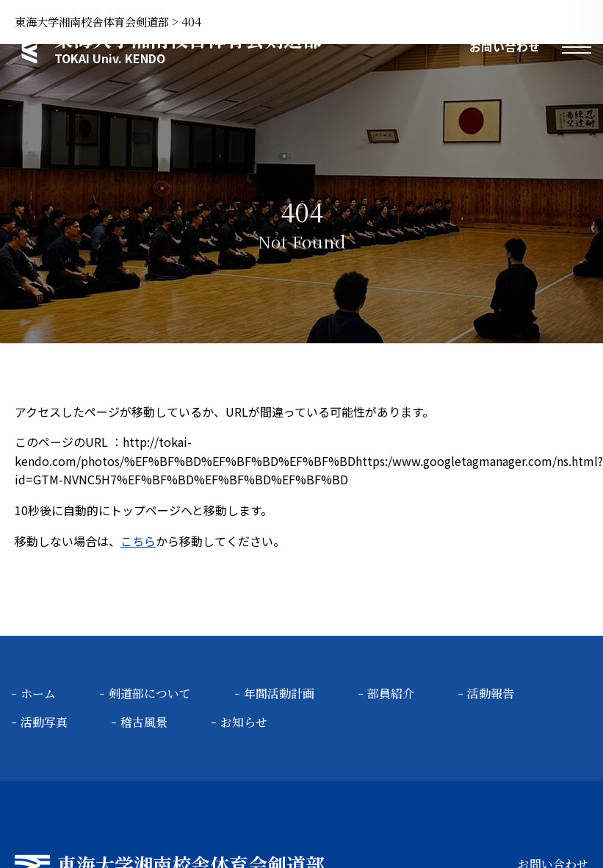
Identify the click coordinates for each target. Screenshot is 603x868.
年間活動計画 (279, 693)
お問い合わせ (505, 46)
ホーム (38, 693)
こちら (138, 541)
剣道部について (150, 693)
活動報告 (491, 693)
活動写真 (44, 722)
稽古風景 (144, 722)
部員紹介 (391, 693)
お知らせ (244, 722)
